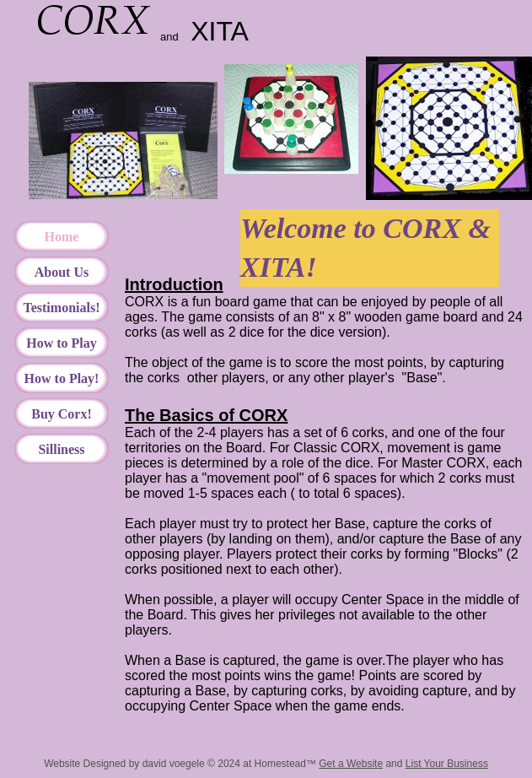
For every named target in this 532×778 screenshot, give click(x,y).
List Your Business (447, 764)
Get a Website (351, 764)
